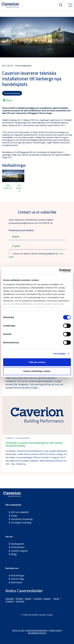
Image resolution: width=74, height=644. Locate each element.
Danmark (10, 599)
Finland (28, 599)
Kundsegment (18, 544)
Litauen (47, 599)
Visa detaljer (59, 354)
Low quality (19, 187)
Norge (56, 599)
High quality (8, 187)
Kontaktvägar (18, 575)
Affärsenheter (18, 547)
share (7, 100)
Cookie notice (55, 630)
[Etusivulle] (10, 5)
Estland (19, 599)
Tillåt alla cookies (37, 362)
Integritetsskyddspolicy (37, 630)
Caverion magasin (19, 551)
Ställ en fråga (18, 579)
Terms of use (18, 630)
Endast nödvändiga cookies (37, 371)
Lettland (38, 599)
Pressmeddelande (12, 93)
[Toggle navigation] (70, 5)
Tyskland (9, 601)
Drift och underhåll (20, 512)
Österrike (20, 601)
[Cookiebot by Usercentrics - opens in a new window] (59, 271)
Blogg (14, 554)
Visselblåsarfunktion (37, 633)
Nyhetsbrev (17, 582)
